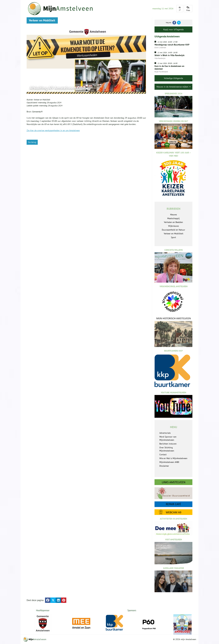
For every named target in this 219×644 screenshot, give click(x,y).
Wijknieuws (174, 226)
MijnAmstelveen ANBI (169, 462)
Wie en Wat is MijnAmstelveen (173, 458)
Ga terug (32, 142)
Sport (173, 237)
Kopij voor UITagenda (173, 29)
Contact (163, 454)
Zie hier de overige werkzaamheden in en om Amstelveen (53, 130)
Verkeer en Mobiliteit (42, 100)
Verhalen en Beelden (173, 222)
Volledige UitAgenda (173, 78)
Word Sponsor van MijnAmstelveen (168, 438)
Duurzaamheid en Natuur (173, 230)
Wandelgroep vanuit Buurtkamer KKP (172, 45)
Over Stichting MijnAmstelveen (167, 449)
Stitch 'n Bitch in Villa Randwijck (169, 55)
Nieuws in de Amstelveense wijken (174, 87)
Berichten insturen (168, 444)
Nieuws (174, 215)
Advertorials (165, 433)
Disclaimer (164, 466)
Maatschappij (173, 218)
